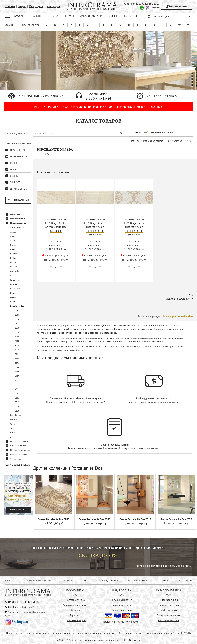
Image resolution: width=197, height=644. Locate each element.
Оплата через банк (122, 610)
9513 (17, 398)
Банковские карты (122, 605)
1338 (17, 328)
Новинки (10, 6)
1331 (17, 323)
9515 (17, 402)
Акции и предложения (75, 605)
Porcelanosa (16, 415)
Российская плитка (19, 455)
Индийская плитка (18, 214)
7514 (17, 389)
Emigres (14, 258)
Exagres (14, 267)
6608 (17, 367)
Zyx (12, 437)
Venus (13, 428)
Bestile (13, 245)
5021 (17, 354)
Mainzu (13, 293)
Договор (75, 610)
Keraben (14, 284)
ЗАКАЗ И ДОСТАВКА (91, 16)
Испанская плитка (18, 223)
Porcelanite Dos (17, 306)
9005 (17, 393)
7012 (17, 380)
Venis (13, 424)
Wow (12, 433)
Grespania (14, 271)
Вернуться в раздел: (165, 316)
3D (84, 580)
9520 (17, 411)
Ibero (13, 276)
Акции (22, 6)
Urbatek (14, 420)
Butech (13, 249)
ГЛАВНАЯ (10, 580)
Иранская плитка (18, 219)
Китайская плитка (18, 446)
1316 (17, 315)
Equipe (13, 263)
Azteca (13, 241)
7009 (17, 376)
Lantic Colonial (17, 289)
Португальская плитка (20, 450)
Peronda (14, 302)
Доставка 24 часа (75, 600)
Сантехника (15, 459)
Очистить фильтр (18, 200)
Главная (135, 141)
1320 (17, 319)
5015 (17, 345)
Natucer (14, 297)
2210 (17, 332)
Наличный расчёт (122, 600)
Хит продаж (54, 6)
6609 (17, 372)
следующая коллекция (178, 298)
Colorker (14, 254)
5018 (17, 350)
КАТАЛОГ (69, 16)
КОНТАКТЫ (130, 16)
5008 (17, 341)
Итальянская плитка (19, 441)
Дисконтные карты (75, 620)
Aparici (13, 232)
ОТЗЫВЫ (113, 16)
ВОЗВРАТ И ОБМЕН (139, 580)
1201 (17, 310)
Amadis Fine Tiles (18, 228)
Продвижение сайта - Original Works (122, 621)
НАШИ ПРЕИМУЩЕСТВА (45, 16)
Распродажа (36, 6)
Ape (12, 236)
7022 (17, 385)
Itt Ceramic (15, 280)
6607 (17, 363)
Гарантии (75, 615)
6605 (17, 358)
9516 (17, 406)
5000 (17, 337)
